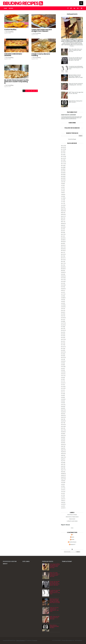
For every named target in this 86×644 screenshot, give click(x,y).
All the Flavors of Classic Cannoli (72, 517)
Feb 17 (62, 280)
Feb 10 (62, 287)
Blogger (74, 139)
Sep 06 (62, 437)
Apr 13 (62, 160)
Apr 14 (62, 158)
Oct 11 (62, 392)
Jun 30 (62, 504)
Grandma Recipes (73, 542)
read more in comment (68, 115)
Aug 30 (62, 448)
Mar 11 (62, 263)
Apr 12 (62, 162)
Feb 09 (62, 289)
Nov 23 (62, 336)
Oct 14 (62, 386)
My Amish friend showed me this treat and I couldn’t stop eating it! (16, 82)
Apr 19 (62, 149)
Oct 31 (62, 359)
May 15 (62, 216)
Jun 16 (62, 200)
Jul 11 (62, 495)
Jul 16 (62, 191)
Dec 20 (62, 318)
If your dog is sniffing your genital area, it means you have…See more (72, 40)
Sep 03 (62, 443)
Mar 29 (62, 242)
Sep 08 (62, 434)
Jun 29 (62, 506)
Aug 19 (62, 461)
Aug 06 (62, 475)
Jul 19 (62, 185)
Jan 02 (62, 307)
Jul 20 (62, 184)
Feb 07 (62, 290)
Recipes (11, 8)
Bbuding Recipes (23, 3)
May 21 (62, 213)
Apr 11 (62, 164)
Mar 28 (62, 243)
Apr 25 (62, 231)
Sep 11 (62, 430)
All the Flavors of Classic (72, 515)
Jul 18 (62, 187)
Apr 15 (62, 156)
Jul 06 (62, 501)
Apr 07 (62, 171)
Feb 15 (62, 281)
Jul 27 (62, 482)
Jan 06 (62, 301)
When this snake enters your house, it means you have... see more (75, 50)
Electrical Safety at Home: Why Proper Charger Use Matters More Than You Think (76, 76)
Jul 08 (62, 194)
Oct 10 (62, 394)
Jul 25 (62, 484)
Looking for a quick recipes (72, 521)
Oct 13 (62, 388)
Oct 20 (62, 377)
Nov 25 (62, 332)
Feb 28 (62, 272)
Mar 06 (62, 269)
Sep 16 (62, 425)
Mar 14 (62, 258)
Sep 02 (62, 444)
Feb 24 (62, 274)
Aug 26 (62, 452)
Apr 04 (62, 176)
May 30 (62, 207)
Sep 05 (62, 439)
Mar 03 (62, 271)
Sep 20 (62, 421)
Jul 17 (62, 189)
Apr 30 (62, 227)
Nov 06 (62, 354)
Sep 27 (62, 410)
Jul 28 (62, 481)
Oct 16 (62, 383)
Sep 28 (62, 408)
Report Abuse (65, 525)
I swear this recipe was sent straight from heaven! (42, 30)
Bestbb (73, 540)
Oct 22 (62, 374)
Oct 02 (62, 403)
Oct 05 (62, 399)
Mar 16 (62, 254)
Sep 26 (62, 412)
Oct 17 (62, 381)
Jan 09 (62, 296)
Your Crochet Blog (9, 32)
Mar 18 (62, 251)
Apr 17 (62, 153)
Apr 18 (62, 151)
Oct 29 (62, 363)
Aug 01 (62, 479)
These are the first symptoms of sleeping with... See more (76, 84)
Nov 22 (62, 338)
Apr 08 (62, 169)
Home (5, 8)
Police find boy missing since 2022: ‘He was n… (75, 102)
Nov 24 (62, 334)
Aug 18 (62, 463)
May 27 (62, 209)
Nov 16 (62, 341)
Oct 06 (62, 397)
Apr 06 (62, 173)
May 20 (62, 214)
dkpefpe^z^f (73, 544)
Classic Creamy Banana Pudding (41, 55)
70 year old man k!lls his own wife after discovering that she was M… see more (75, 59)
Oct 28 (62, 365)
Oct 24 (62, 370)
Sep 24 (62, 414)
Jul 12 (62, 493)
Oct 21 (62, 376)
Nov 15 (62, 343)
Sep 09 (62, 432)
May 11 (62, 222)
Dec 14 (62, 319)
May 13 (62, 218)
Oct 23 (62, 372)
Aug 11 (62, 470)
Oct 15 (62, 385)
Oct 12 (62, 390)
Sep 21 (62, 419)
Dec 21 (62, 316)
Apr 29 (62, 229)
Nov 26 (62, 330)
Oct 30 (62, 361)
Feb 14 (62, 283)
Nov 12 (62, 347)
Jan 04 (62, 303)
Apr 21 (62, 146)
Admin (73, 537)
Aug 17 (62, 464)
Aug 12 (62, 468)
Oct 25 (62, 368)
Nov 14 (62, 345)
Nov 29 (62, 325)
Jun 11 (62, 204)
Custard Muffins (10, 30)
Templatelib (35, 640)
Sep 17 (62, 423)
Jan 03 (62, 305)
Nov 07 (62, 352)
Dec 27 (62, 310)
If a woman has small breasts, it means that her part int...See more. (76, 68)
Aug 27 (62, 450)
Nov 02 (62, 356)
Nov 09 (62, 350)
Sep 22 (62, 417)
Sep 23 (62, 415)
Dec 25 (62, 314)
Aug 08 (62, 473)
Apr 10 (62, 166)
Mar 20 (62, 249)
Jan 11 (62, 294)
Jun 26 (62, 196)
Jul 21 (62, 182)
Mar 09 (62, 267)
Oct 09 (62, 396)
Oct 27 (62, 367)
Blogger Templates (20, 640)
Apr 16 (62, 155)
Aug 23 (62, 455)
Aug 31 (62, 446)
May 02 (62, 225)
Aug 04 (62, 477)
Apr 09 (62, 167)
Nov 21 (62, 339)
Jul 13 (62, 492)
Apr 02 (62, 180)
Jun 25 (62, 508)
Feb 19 (62, 278)
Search (78, 552)
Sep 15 (62, 426)
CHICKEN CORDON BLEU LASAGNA (13, 55)
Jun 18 (62, 198)
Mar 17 (62, 252)
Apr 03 (62, 178)
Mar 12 (62, 262)
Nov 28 (62, 327)
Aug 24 (62, 453)
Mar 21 (62, 247)
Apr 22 (62, 233)
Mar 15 (62, 256)
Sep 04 (62, 441)
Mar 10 (62, 265)
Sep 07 (62, 435)
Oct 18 (62, 379)
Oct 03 (62, 401)
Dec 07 (62, 323)
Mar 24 (62, 245)
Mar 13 (62, 260)
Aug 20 (62, 459)
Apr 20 (62, 147)
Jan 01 (62, 309)
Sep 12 (62, 428)
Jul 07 (62, 499)
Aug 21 (62, 457)
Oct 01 (62, 405)
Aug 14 (62, 466)
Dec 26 (62, 312)
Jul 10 (62, 497)
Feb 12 (62, 285)
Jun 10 (62, 205)
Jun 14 (62, 202)
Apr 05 (62, 175)
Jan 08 (62, 298)
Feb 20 (62, 276)
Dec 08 (62, 321)
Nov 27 (62, 329)
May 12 (62, 220)
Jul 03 (62, 502)
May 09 (62, 223)
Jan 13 (62, 292)
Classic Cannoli (72, 519)
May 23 (62, 211)
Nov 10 (62, 348)
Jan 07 (62, 300)
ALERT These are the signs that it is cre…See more (76, 93)
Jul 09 (62, 193)
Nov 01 (62, 358)
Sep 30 (62, 406)
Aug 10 (62, 472)
